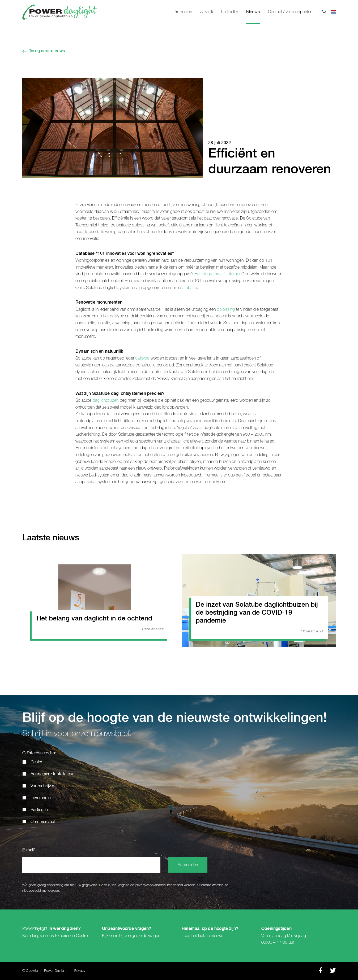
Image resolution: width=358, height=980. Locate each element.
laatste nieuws (211, 936)
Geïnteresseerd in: (39, 753)
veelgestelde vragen (142, 936)
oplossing (226, 309)
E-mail (29, 850)
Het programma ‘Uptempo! (219, 274)
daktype (142, 358)
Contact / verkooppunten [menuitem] (290, 12)
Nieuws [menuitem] (253, 12)
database (189, 288)
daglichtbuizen (106, 400)
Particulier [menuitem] (229, 12)
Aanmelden (188, 865)
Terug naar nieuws (47, 51)
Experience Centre (71, 936)
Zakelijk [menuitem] (207, 12)
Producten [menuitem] (183, 12)
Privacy (80, 971)
